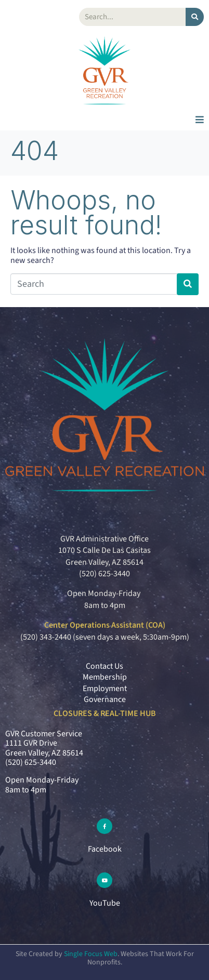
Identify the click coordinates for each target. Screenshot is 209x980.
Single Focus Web (91, 954)
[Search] (195, 17)
